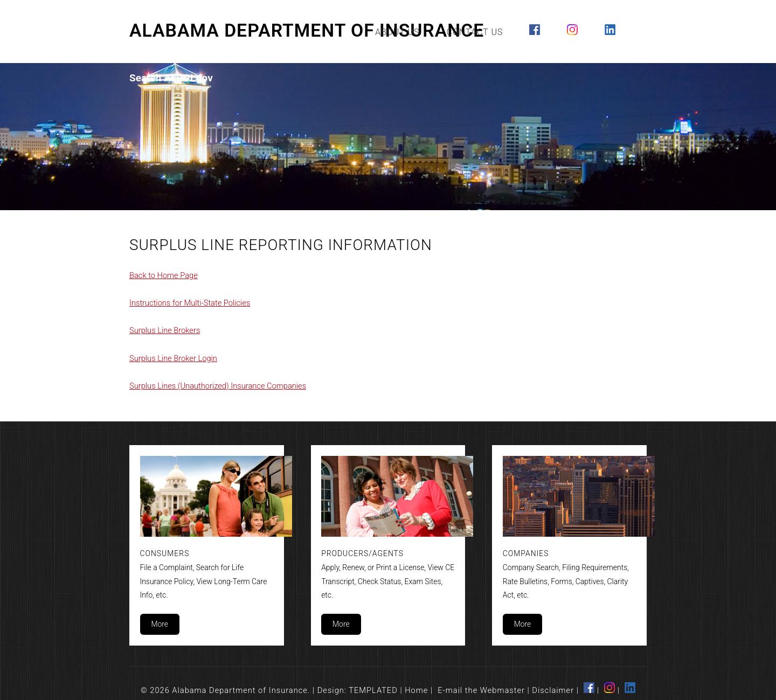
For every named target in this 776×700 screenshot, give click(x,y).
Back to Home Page (164, 275)
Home (416, 690)
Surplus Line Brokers (165, 330)
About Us (397, 32)
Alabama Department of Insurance (307, 31)
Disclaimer (553, 690)
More (160, 624)
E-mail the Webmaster (481, 690)
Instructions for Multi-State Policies (190, 303)
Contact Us (475, 32)
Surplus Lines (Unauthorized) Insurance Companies (218, 386)
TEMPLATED (373, 690)
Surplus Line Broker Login (173, 358)
